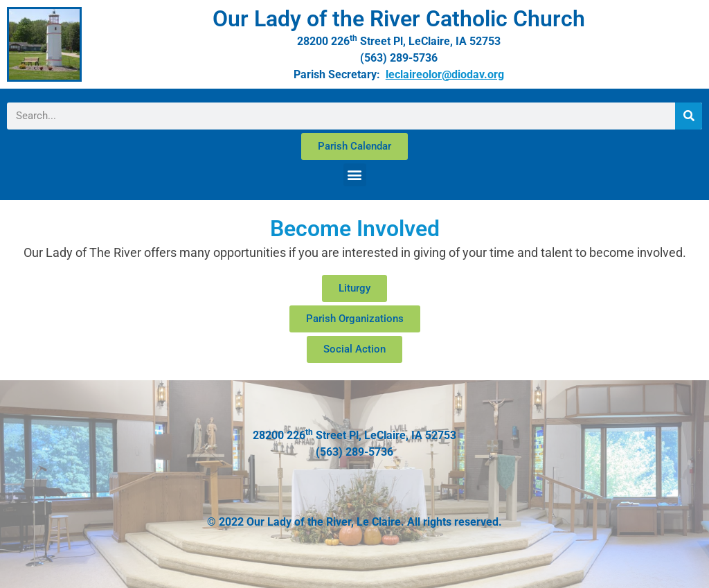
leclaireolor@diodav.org (445, 74)
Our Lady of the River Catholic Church (399, 19)
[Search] (689, 116)
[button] (355, 175)
